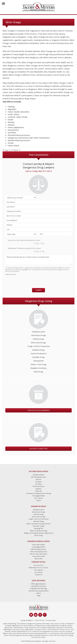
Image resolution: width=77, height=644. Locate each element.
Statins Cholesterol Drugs (38, 531)
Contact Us (39, 575)
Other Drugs (38, 372)
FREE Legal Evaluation (38, 584)
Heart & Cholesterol (39, 354)
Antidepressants (39, 332)
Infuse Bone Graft (39, 556)
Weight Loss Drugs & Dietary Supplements (39, 533)
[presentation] (20, 280)
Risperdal (38, 491)
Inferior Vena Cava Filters (39, 554)
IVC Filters (39, 484)
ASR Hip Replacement (38, 477)
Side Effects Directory (39, 449)
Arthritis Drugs (38, 339)
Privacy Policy (51, 620)
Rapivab (38, 489)
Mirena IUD (38, 559)
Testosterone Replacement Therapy (39, 493)
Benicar (39, 479)
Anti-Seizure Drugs (39, 335)
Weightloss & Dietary (38, 368)
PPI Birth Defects (38, 486)
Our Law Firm (39, 565)
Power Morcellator (39, 545)
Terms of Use (39, 620)
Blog (39, 595)
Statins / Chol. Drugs (38, 364)
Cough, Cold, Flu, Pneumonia (39, 346)
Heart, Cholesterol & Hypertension (38, 524)
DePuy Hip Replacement (39, 552)
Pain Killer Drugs (38, 526)
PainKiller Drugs (38, 357)
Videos (38, 593)
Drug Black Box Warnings (39, 410)
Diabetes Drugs (38, 350)
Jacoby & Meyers (27, 620)
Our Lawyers (38, 570)
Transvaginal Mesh (39, 496)
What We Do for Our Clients (39, 568)
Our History (38, 572)
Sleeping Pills (38, 361)
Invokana (38, 482)
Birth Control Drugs (38, 343)
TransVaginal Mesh (38, 547)
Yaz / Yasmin (38, 498)
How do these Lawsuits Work (39, 591)
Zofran (38, 500)
